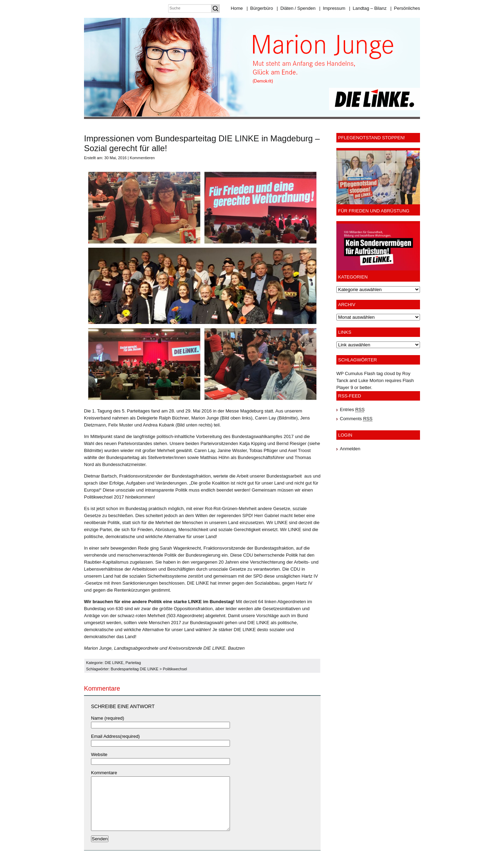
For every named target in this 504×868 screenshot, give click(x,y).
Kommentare (104, 773)
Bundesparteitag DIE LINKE (134, 669)
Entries (352, 410)
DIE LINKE (114, 663)
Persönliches (405, 8)
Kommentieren (142, 158)
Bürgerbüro (260, 8)
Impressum (332, 8)
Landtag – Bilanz (368, 8)
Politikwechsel (175, 669)
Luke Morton (371, 380)
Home (237, 8)
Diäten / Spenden (296, 8)
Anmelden (350, 449)
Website (99, 754)
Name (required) (108, 718)
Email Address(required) (115, 736)
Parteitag (133, 663)
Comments (356, 419)
